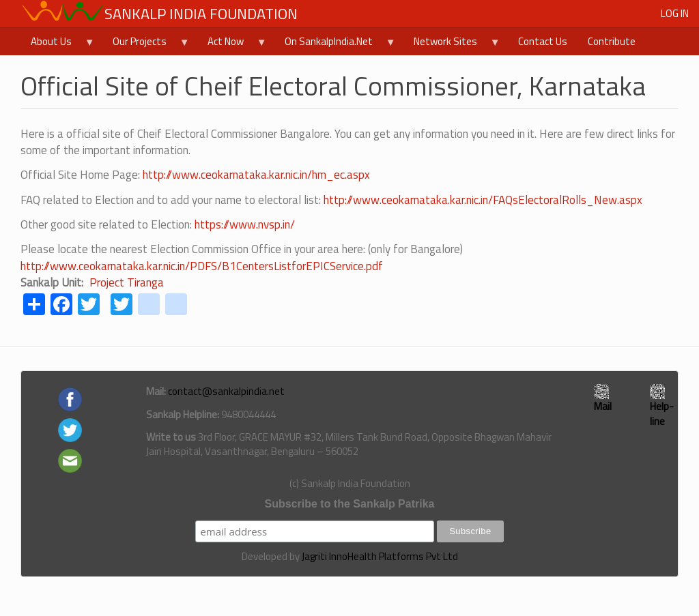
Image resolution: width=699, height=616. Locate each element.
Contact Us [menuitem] (543, 41)
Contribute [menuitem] (612, 41)
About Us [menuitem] (58, 44)
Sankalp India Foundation (201, 14)
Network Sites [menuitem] (452, 44)
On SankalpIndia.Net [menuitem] (335, 44)
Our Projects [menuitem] (146, 44)
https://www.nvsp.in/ (245, 224)
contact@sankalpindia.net (226, 391)
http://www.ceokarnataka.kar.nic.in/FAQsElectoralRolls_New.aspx (483, 200)
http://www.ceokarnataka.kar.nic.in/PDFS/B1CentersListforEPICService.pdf (202, 266)
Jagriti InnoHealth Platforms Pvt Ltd (380, 556)
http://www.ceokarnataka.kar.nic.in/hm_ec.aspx (256, 175)
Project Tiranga (127, 282)
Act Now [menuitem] (232, 44)
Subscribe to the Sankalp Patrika (350, 504)
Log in (675, 13)
